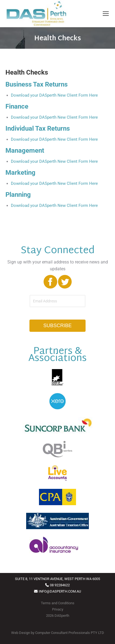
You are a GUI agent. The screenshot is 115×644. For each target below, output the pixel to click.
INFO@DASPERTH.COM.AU (60, 591)
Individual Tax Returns (38, 128)
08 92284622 (60, 585)
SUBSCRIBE (57, 326)
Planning (18, 195)
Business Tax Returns (37, 84)
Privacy (58, 609)
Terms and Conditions (58, 603)
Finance (17, 106)
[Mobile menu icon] (106, 14)
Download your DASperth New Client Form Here (54, 95)
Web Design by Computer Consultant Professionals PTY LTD (58, 633)
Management (25, 151)
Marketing (20, 173)
